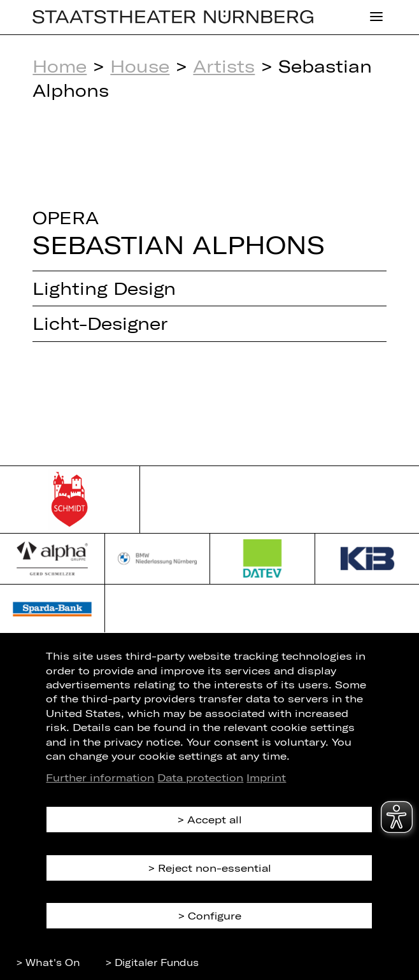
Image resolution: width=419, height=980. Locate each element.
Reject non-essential (215, 868)
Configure (215, 915)
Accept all (215, 819)
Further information (100, 777)
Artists (224, 66)
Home (60, 66)
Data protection (200, 777)
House (140, 66)
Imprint (266, 777)
